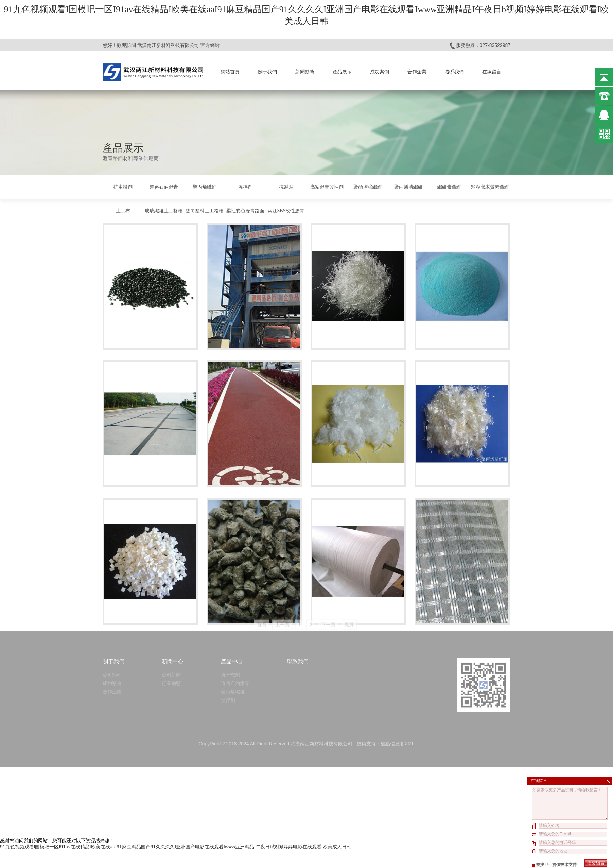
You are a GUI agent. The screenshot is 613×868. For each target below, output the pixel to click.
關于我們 (267, 72)
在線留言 (492, 72)
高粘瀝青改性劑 (327, 187)
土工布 (123, 211)
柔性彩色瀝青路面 (245, 211)
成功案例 (380, 72)
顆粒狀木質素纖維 (490, 187)
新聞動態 (305, 72)
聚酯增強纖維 (368, 187)
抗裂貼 (286, 187)
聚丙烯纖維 (205, 187)
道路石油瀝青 (164, 187)
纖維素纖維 (449, 187)
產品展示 (342, 72)
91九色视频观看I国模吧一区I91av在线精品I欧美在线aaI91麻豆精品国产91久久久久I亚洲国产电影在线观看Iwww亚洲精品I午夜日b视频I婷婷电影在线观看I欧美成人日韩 (176, 847)
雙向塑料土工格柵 (205, 211)
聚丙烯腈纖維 (408, 187)
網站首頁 (230, 72)
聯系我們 (454, 72)
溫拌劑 (245, 187)
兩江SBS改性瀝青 (286, 211)
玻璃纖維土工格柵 (164, 211)
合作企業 (417, 72)
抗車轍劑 (123, 187)
